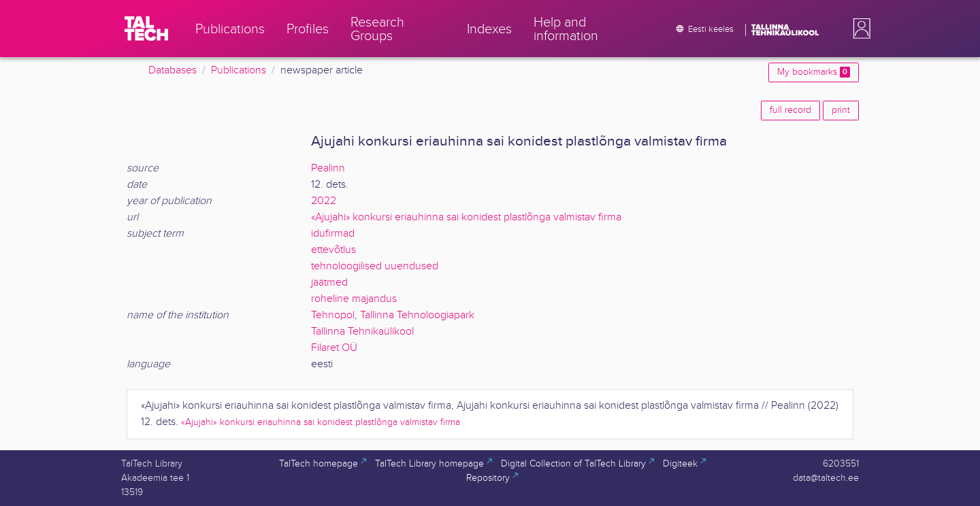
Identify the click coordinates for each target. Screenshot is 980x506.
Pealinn (328, 168)
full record (790, 110)
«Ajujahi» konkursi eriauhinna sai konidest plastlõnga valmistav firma (466, 217)
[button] (859, 29)
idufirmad (333, 234)
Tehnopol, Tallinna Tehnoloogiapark (393, 315)
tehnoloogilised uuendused (375, 266)
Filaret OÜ (334, 348)
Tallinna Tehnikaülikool (362, 332)
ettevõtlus (333, 250)
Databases (173, 70)
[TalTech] (146, 29)
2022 (324, 201)
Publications (239, 70)
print (841, 110)
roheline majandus (354, 299)
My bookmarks (814, 72)
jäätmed (329, 283)
